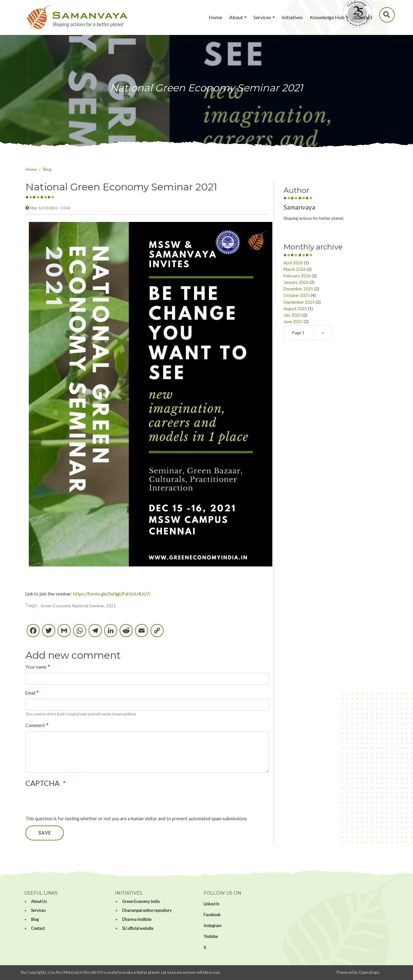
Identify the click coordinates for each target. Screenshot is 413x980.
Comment (35, 725)
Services (262, 17)
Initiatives (292, 17)
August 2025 (295, 309)
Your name (36, 667)
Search (387, 15)
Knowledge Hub (327, 17)
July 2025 (292, 315)
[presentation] (72, 803)
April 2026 (293, 263)
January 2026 (296, 282)
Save (45, 833)
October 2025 (297, 295)
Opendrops (369, 972)
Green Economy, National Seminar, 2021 (78, 606)
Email (30, 693)
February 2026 (297, 276)
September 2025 (299, 302)
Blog (47, 169)
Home (215, 17)
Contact (364, 17)
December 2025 (298, 289)
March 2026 (295, 269)
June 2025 (293, 322)
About (236, 17)
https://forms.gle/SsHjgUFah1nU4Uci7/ (112, 594)
